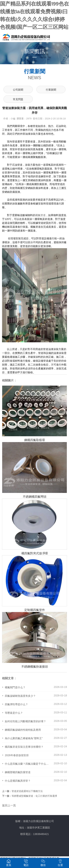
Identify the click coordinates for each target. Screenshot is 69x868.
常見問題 (18, 99)
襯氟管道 (40, 215)
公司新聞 (18, 90)
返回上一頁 (9, 805)
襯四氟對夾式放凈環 (35, 553)
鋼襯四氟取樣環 (35, 440)
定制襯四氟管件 (35, 610)
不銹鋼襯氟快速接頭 (35, 667)
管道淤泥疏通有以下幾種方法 (27, 791)
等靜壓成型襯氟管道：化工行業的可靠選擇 (34, 796)
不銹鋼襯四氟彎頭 (35, 497)
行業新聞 (51, 90)
